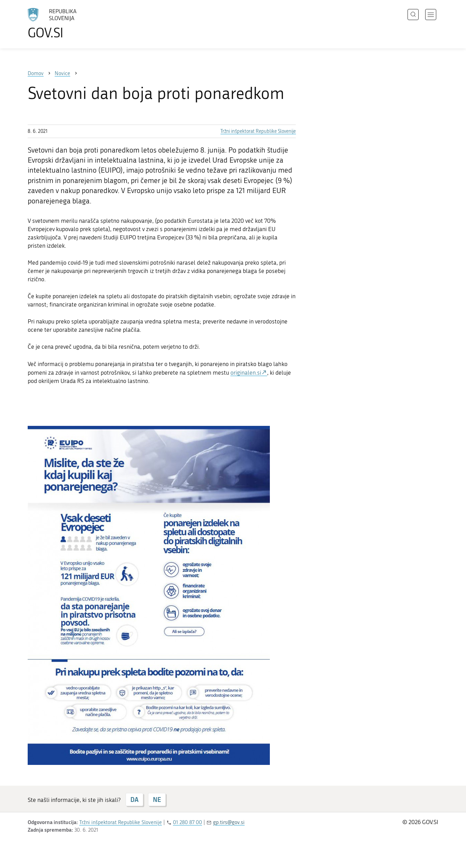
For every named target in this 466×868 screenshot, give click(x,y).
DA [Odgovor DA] (134, 800)
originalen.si (246, 373)
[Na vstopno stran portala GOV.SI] (71, 24)
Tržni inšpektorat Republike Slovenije (258, 131)
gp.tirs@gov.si (229, 822)
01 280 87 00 (188, 822)
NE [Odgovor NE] (157, 800)
